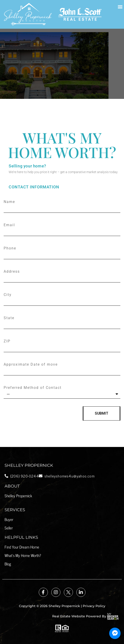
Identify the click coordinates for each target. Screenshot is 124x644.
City (8, 295)
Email (9, 225)
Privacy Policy (94, 606)
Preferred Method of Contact (33, 388)
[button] (120, 6)
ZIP (7, 341)
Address (12, 272)
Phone (10, 248)
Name (9, 202)
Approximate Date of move (31, 364)
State (9, 318)
